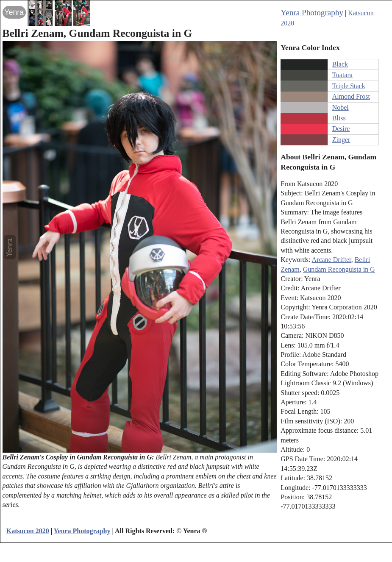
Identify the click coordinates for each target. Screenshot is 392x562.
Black (340, 64)
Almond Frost (351, 96)
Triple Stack (349, 86)
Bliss (339, 118)
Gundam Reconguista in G (339, 269)
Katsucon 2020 (28, 531)
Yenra (14, 12)
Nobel (341, 107)
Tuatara (342, 75)
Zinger (341, 140)
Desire (341, 129)
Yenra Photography (312, 13)
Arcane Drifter (332, 260)
